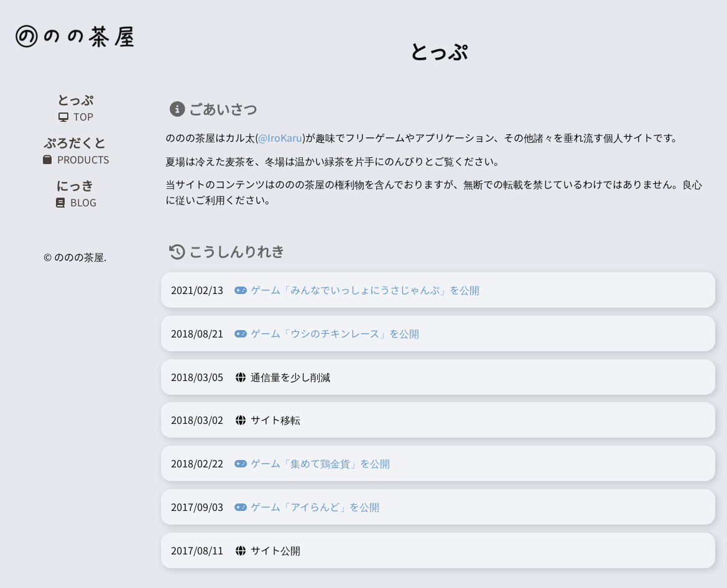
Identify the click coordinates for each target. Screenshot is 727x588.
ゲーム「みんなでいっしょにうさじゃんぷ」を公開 (356, 290)
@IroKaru (280, 137)
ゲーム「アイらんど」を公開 (306, 507)
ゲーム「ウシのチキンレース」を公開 (326, 333)
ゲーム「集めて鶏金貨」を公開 (312, 463)
